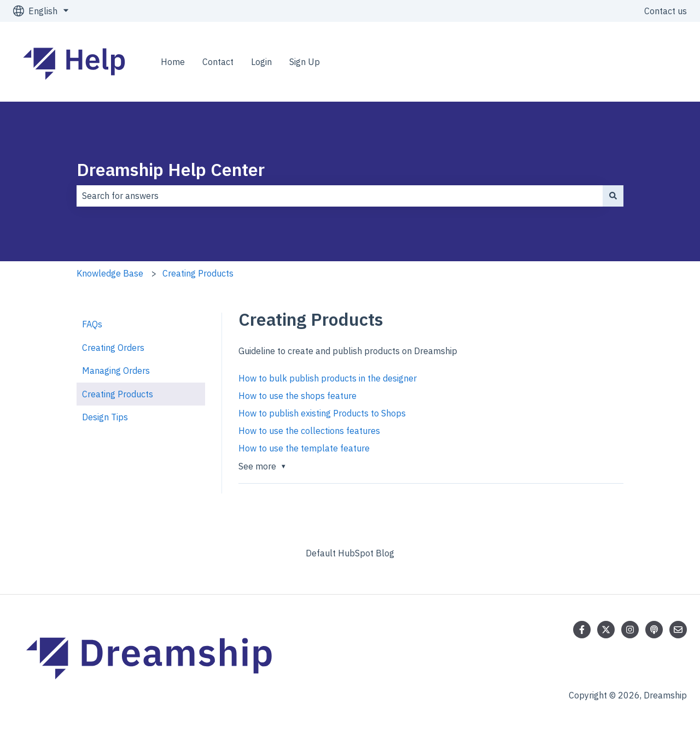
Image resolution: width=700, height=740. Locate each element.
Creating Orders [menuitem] (113, 348)
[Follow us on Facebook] (582, 630)
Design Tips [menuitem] (105, 417)
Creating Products (198, 273)
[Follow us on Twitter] (606, 630)
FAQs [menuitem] (92, 324)
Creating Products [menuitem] (118, 394)
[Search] (613, 196)
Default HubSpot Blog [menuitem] (350, 553)
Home (173, 62)
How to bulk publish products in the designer (328, 378)
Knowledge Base (110, 273)
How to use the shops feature (297, 396)
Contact (218, 62)
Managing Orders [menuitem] (116, 371)
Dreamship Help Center (171, 169)
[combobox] (340, 196)
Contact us (666, 11)
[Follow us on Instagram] (630, 630)
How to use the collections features (309, 431)
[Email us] (678, 630)
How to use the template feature (304, 448)
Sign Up (305, 62)
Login (261, 62)
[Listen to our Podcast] (654, 630)
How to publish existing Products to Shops (322, 413)
